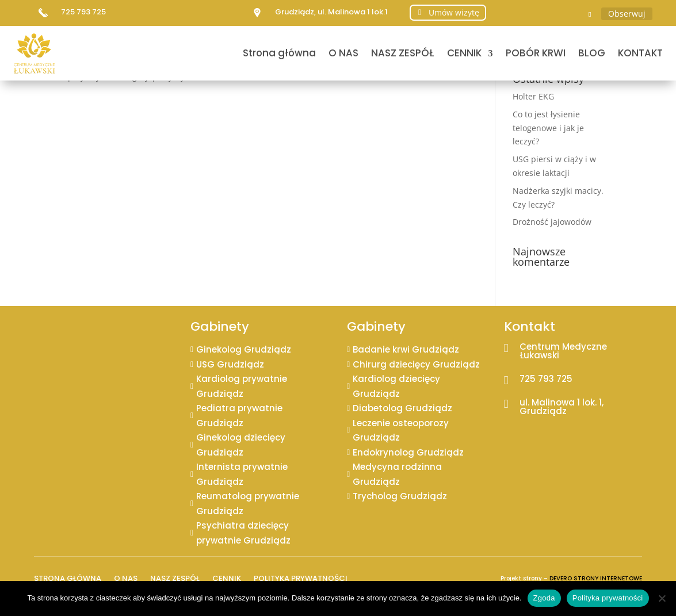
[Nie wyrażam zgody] (662, 598)
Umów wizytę (454, 12)
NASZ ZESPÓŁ (403, 53)
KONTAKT (640, 53)
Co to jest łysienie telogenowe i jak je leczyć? (548, 128)
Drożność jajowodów (552, 222)
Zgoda (544, 598)
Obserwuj (627, 14)
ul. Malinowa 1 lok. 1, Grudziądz (562, 407)
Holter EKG (533, 96)
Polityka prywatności (301, 577)
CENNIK (464, 53)
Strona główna (279, 53)
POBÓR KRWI (536, 53)
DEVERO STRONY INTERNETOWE (596, 578)
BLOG (592, 53)
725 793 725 (83, 12)
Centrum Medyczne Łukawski (563, 351)
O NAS (343, 53)
